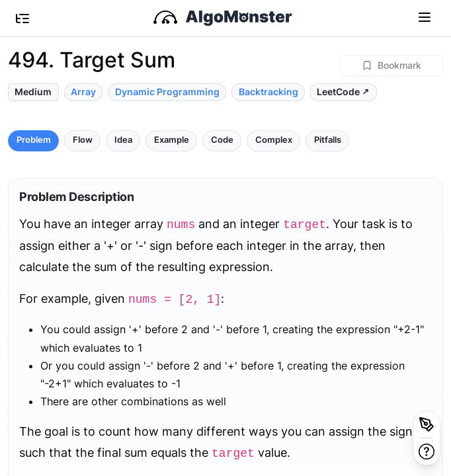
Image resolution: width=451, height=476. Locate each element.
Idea (123, 140)
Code (222, 140)
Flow (83, 140)
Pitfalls (328, 140)
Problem (34, 140)
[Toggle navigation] (425, 17)
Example (172, 140)
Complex (274, 140)
